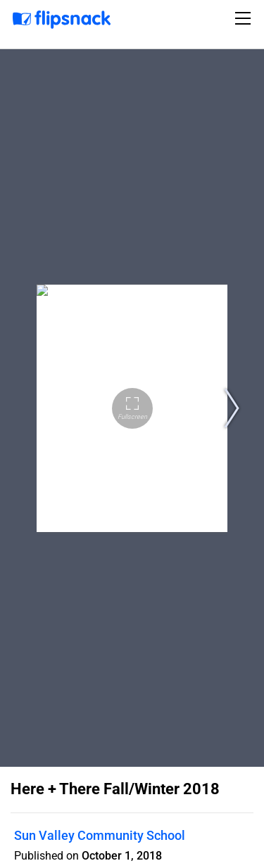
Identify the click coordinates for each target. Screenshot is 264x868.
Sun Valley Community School (100, 835)
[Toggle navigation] (245, 18)
